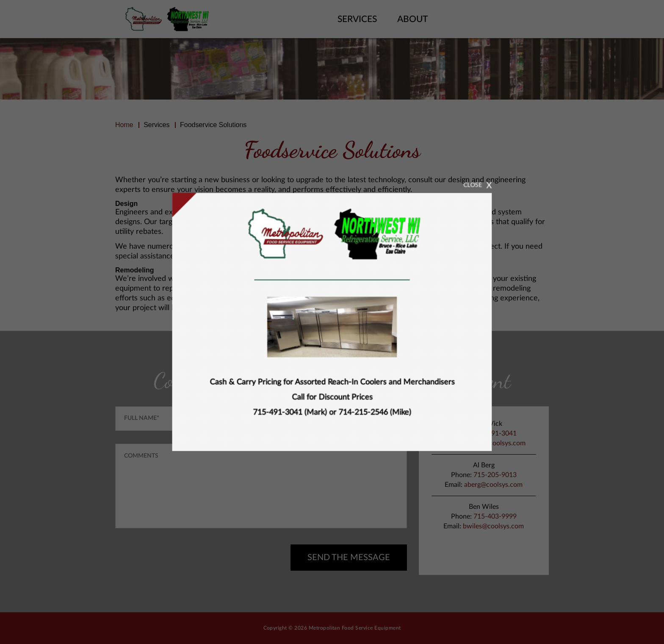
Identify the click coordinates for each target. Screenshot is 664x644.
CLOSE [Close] (486, 177)
